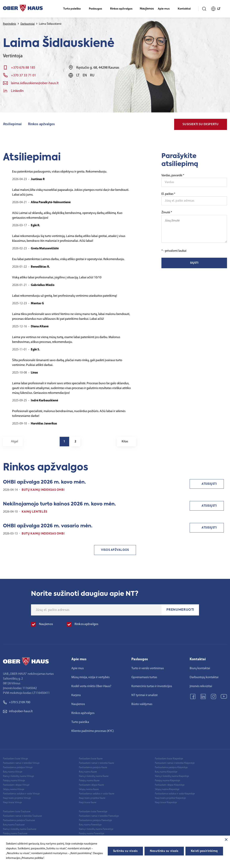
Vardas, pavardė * (173, 176)
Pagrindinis (10, 24)
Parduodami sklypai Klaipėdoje (170, 785)
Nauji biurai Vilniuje (12, 803)
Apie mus (165, 9)
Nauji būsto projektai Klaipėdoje (170, 798)
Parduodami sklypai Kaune (91, 785)
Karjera (76, 695)
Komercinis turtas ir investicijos (152, 686)
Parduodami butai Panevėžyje (93, 812)
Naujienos (147, 9)
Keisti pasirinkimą (204, 851)
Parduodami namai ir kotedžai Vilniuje (21, 763)
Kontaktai (186, 9)
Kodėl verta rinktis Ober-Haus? (91, 686)
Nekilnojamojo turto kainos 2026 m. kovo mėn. (59, 504)
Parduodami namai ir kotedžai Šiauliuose (22, 816)
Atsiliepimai (12, 124)
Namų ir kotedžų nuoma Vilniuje (18, 776)
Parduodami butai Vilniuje (16, 759)
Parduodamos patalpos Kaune (93, 768)
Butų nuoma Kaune (88, 772)
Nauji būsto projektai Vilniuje (17, 798)
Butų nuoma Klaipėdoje (166, 772)
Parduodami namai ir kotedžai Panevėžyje (99, 816)
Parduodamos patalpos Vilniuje (18, 768)
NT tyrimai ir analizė (145, 695)
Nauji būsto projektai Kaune (92, 798)
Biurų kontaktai (200, 668)
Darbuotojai (28, 24)
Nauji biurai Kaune (88, 803)
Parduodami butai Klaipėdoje (169, 759)
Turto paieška (74, 9)
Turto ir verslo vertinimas (148, 668)
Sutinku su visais (125, 851)
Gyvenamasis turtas (144, 677)
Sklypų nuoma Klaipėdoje (167, 789)
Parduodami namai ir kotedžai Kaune (97, 763)
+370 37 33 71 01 (23, 76)
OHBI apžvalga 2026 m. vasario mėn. (48, 526)
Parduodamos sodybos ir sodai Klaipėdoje (175, 794)
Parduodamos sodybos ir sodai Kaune (97, 794)
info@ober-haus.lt (18, 711)
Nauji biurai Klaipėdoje (166, 803)
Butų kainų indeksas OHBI (43, 490)
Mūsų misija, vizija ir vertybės (90, 677)
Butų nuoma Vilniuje (13, 772)
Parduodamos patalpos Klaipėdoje (171, 768)
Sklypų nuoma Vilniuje (14, 789)
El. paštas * (168, 194)
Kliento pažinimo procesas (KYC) (93, 731)
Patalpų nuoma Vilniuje (14, 781)
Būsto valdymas (142, 704)
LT (217, 9)
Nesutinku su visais (164, 851)
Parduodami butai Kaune (91, 759)
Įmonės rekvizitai (201, 686)
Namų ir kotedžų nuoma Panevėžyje (96, 829)
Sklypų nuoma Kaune (89, 789)
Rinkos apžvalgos (123, 9)
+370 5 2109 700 (17, 702)
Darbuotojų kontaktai (204, 677)
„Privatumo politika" (32, 858)
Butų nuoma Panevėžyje (90, 825)
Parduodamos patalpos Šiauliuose (19, 820)
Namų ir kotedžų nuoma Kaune (94, 776)
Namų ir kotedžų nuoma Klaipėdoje (172, 776)
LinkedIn (17, 91)
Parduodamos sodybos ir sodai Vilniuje (21, 794)
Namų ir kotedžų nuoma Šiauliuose (20, 829)
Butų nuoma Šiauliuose (14, 825)
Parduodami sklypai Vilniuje (16, 785)
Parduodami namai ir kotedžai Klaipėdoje (175, 763)
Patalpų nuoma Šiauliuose (15, 834)
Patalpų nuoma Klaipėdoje (167, 781)
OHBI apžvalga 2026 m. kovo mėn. (44, 482)
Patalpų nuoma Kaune (89, 781)
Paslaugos (97, 9)
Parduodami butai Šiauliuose (17, 812)
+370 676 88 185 (23, 68)
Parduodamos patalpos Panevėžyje (95, 820)
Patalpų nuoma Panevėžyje (92, 834)
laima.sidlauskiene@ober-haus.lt (35, 83)
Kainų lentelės (34, 512)
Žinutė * (194, 227)
